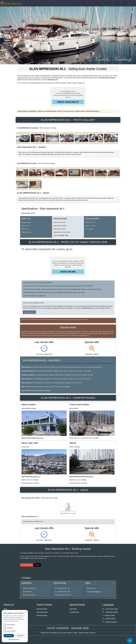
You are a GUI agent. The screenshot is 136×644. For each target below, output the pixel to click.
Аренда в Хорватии (111, 622)
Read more (16, 621)
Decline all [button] (21, 636)
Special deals (108, 3)
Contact (133, 3)
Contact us (105, 333)
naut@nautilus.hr (96, 592)
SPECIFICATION (23, 111)
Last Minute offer (74, 612)
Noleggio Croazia (110, 615)
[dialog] (15, 626)
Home (77, 3)
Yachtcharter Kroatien (112, 612)
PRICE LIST (41, 111)
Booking (117, 3)
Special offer (73, 609)
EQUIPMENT (33, 111)
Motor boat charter (42, 609)
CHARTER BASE (51, 111)
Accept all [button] (9, 636)
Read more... (40, 438)
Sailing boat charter (42, 612)
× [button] (26, 612)
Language (125, 3)
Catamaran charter (42, 615)
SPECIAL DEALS (80, 111)
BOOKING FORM (27, 565)
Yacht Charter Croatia (95, 3)
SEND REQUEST (29, 312)
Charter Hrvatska (110, 619)
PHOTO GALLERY (69, 111)
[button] (15, 639)
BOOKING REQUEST (93, 111)
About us (84, 3)
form (38, 335)
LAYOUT (60, 111)
